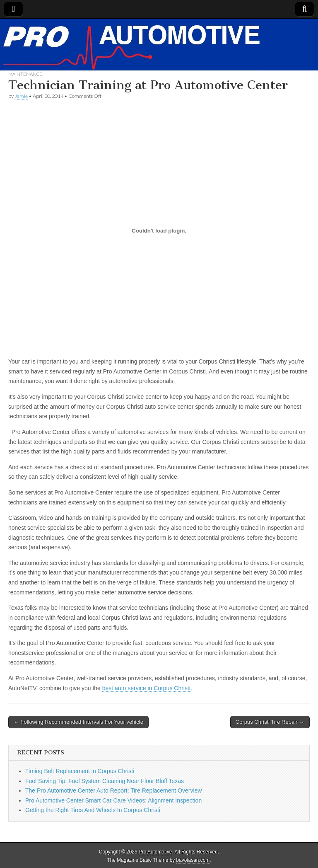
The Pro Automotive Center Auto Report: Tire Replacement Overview (113, 790)
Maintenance (25, 74)
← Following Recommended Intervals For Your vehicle (78, 722)
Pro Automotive (155, 852)
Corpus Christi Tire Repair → (270, 722)
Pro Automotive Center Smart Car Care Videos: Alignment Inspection (113, 800)
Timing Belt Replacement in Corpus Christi (80, 771)
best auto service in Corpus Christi (146, 688)
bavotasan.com (193, 860)
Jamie (21, 96)
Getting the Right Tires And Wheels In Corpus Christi (93, 810)
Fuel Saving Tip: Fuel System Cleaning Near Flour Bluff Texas (105, 781)
